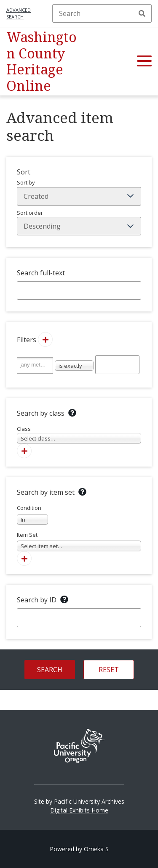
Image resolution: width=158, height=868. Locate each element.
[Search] (102, 13)
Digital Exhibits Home (79, 810)
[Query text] (118, 364)
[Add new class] (24, 451)
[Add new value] (45, 339)
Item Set (79, 541)
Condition (32, 514)
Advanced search (19, 13)
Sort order (79, 222)
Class (79, 434)
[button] (144, 61)
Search (142, 13)
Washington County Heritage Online (42, 61)
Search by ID (37, 600)
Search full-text (41, 273)
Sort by (79, 192)
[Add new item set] (24, 558)
